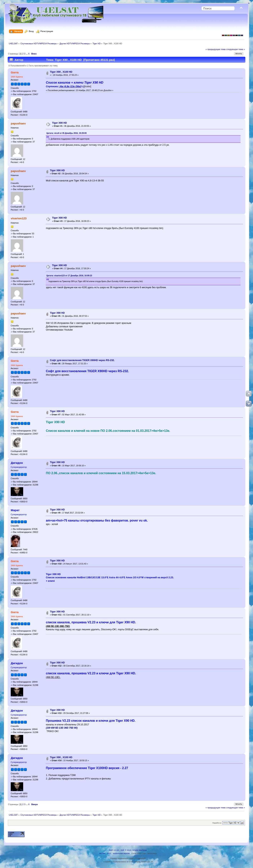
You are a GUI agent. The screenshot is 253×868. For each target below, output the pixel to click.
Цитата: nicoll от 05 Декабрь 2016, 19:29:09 (66, 133)
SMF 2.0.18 (114, 850)
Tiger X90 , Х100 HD (61, 72)
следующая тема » (236, 49)
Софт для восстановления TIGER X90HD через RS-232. (82, 360)
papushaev (18, 123)
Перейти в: (217, 823)
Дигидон (17, 463)
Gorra (15, 72)
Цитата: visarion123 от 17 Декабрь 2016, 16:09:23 (69, 276)
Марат (15, 510)
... (27, 54)
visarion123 (19, 218)
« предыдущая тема (216, 49)
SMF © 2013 (126, 850)
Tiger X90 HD (59, 123)
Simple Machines (140, 850)
